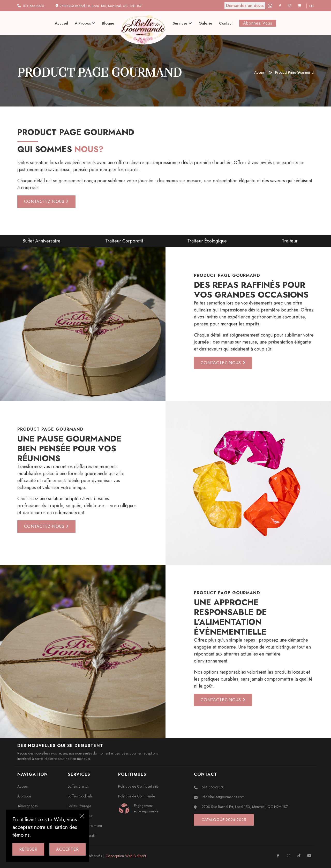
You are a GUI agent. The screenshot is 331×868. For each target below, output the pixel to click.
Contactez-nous (46, 201)
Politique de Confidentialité (138, 786)
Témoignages (27, 806)
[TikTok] (299, 856)
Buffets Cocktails (80, 796)
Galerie (205, 23)
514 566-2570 (33, 6)
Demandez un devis (245, 5)
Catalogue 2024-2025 (224, 820)
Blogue (108, 23)
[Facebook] (281, 6)
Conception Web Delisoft (126, 856)
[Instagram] (290, 6)
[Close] (82, 817)
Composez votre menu (85, 826)
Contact (226, 23)
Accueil (61, 23)
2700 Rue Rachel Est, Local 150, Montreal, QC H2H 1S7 (245, 807)
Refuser (28, 849)
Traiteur (290, 241)
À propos (85, 23)
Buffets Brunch (78, 786)
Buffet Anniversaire (42, 241)
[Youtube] (309, 856)
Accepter (67, 849)
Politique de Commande (137, 796)
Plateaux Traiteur (80, 816)
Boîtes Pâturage (79, 806)
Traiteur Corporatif (124, 241)
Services (182, 23)
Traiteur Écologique (207, 241)
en (311, 6)
